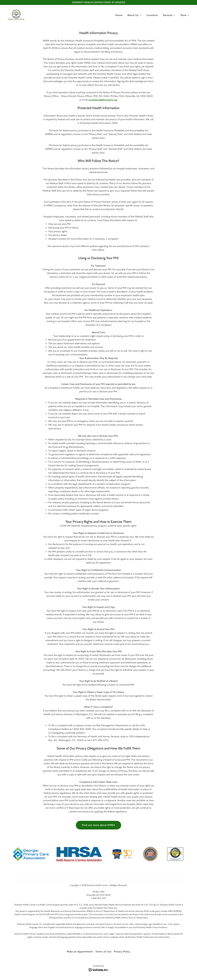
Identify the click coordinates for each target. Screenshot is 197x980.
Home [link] (119, 15)
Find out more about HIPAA (98, 825)
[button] (135, 15)
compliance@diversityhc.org (103, 100)
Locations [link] (152, 15)
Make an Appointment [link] (80, 952)
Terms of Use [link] (103, 952)
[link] (16, 15)
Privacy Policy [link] (122, 952)
